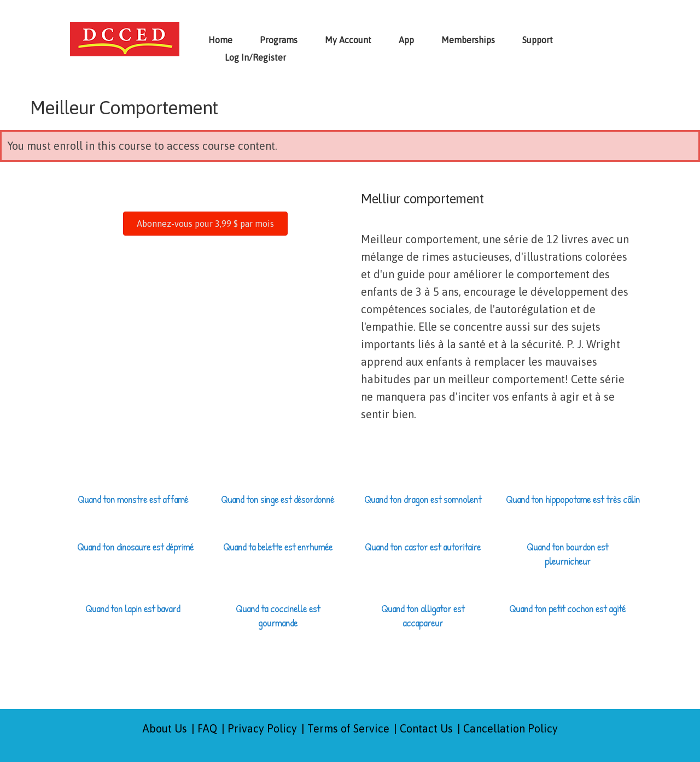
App (406, 40)
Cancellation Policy (511, 728)
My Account (348, 40)
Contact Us (426, 728)
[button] (205, 224)
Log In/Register (255, 57)
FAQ (207, 728)
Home (220, 40)
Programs (279, 40)
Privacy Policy (262, 728)
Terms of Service (348, 728)
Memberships (468, 40)
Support (538, 40)
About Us (165, 728)
